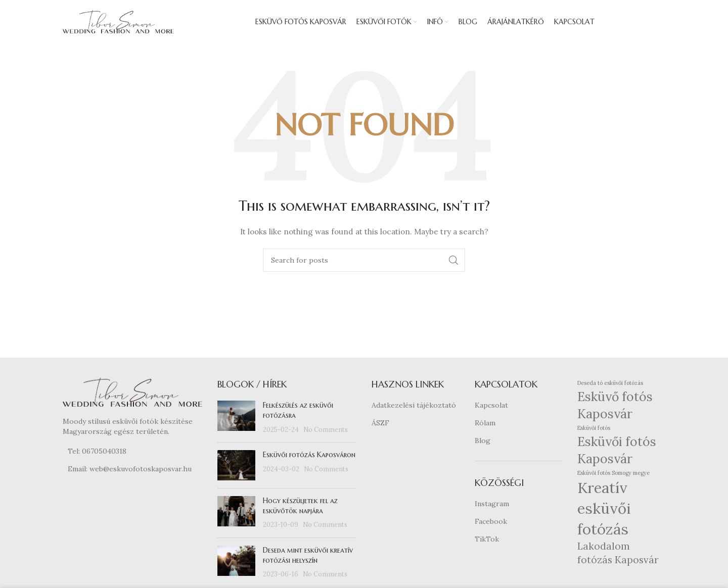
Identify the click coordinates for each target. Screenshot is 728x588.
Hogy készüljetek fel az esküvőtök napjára (300, 508)
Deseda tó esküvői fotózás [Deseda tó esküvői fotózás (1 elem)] (610, 385)
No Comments (326, 431)
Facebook (491, 523)
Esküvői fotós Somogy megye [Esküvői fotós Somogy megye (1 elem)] (613, 474)
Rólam (485, 425)
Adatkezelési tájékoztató (414, 407)
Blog (483, 442)
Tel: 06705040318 (97, 453)
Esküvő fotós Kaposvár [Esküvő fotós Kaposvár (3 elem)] (615, 407)
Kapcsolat (491, 407)
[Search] (364, 262)
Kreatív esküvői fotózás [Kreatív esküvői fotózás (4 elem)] (604, 510)
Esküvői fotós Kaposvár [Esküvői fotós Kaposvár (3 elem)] (617, 452)
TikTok (487, 541)
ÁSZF (380, 425)
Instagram (492, 506)
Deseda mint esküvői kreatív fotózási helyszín (308, 557)
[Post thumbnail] (236, 420)
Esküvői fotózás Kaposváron (309, 457)
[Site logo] (118, 22)
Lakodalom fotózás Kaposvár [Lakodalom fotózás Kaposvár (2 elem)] (618, 555)
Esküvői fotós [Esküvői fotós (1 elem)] (594, 430)
